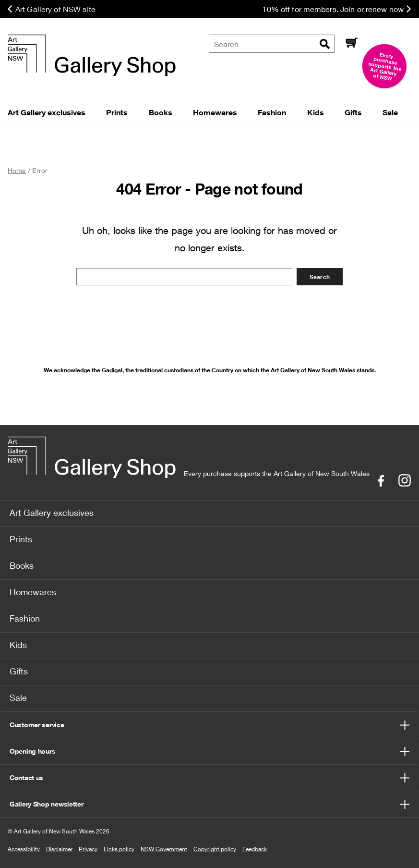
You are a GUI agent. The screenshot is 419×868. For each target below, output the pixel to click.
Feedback (255, 849)
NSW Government (164, 849)
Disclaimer (59, 849)
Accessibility (24, 849)
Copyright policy (215, 849)
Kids (18, 645)
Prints (21, 539)
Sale (18, 697)
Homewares (33, 592)
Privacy (88, 849)
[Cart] (351, 43)
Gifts (19, 671)
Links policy (119, 849)
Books (22, 565)
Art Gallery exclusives (52, 513)
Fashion (25, 618)
